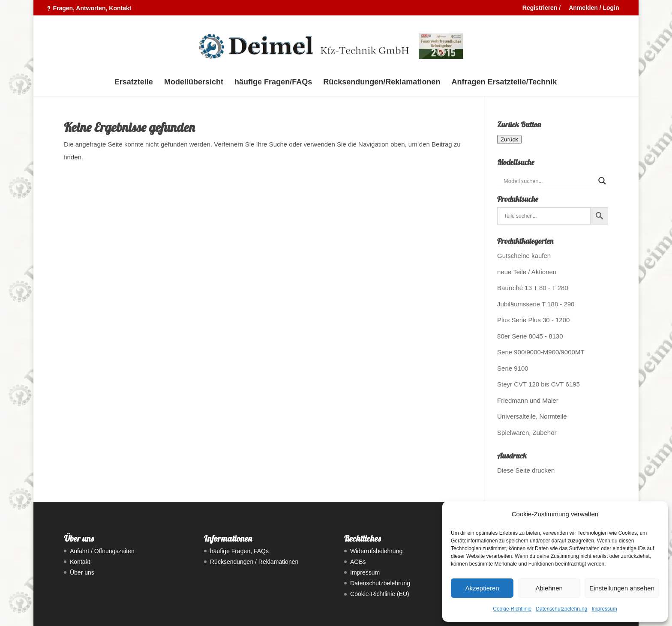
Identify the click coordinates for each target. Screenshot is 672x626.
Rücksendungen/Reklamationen (382, 82)
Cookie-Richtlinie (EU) (380, 594)
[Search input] (549, 181)
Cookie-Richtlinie (512, 609)
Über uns (82, 572)
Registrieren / (541, 8)
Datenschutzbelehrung (561, 609)
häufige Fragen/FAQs (273, 82)
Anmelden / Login (594, 8)
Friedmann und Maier (528, 400)
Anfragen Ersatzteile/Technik (504, 82)
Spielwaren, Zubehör (527, 433)
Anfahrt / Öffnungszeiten (102, 551)
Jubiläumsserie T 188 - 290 (536, 304)
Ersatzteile (134, 82)
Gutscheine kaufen (524, 256)
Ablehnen (549, 588)
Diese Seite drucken (526, 470)
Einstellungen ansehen (622, 588)
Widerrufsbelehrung (376, 551)
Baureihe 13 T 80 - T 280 (533, 288)
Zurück (509, 139)
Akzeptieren (482, 588)
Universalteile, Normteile (532, 416)
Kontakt (80, 562)
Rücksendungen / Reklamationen (254, 562)
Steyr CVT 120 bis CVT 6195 (538, 384)
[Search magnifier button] (602, 181)
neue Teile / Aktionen (527, 272)
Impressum (604, 609)
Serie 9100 (513, 368)
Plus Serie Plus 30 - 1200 (533, 320)
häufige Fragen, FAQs (239, 551)
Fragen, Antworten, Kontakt (92, 8)
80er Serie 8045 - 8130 (530, 336)
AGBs (358, 562)
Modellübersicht (194, 82)
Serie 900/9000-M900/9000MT (541, 352)
